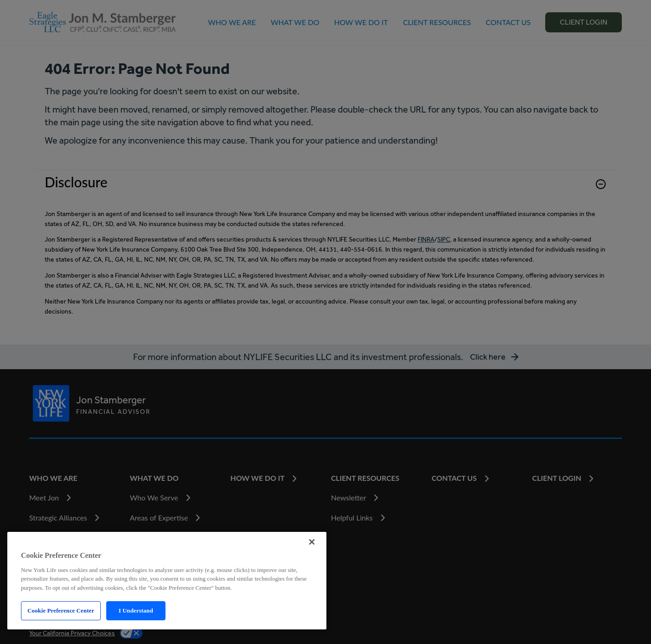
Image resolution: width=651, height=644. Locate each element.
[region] (167, 581)
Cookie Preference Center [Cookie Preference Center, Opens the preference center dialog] (61, 611)
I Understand (136, 611)
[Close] (312, 542)
